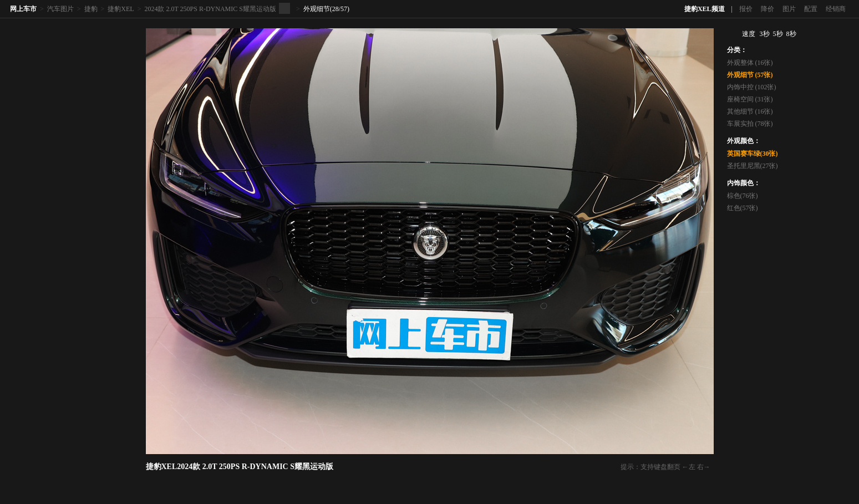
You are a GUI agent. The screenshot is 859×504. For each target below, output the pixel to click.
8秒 (791, 34)
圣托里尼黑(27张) (753, 166)
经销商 (836, 9)
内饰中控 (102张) (752, 87)
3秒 (765, 34)
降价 (767, 9)
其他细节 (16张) (750, 111)
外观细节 (317, 9)
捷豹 (91, 9)
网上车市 (23, 9)
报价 (746, 9)
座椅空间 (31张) (750, 99)
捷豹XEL (121, 9)
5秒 (778, 34)
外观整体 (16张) (750, 63)
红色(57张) (743, 208)
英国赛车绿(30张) (753, 154)
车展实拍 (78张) (750, 124)
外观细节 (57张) (750, 75)
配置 (811, 9)
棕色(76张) (743, 196)
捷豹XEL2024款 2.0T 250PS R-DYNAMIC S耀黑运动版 (240, 467)
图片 (789, 9)
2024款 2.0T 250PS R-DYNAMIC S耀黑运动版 (210, 9)
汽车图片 (60, 9)
